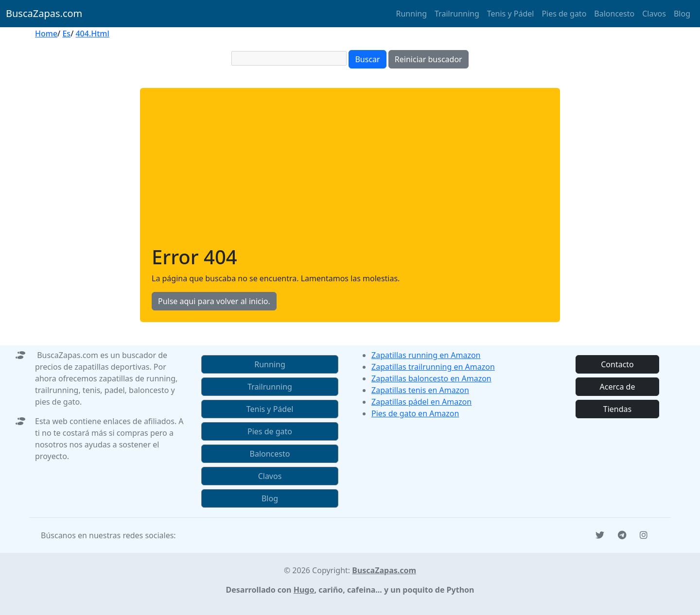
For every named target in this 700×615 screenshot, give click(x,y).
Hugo (304, 590)
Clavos (654, 14)
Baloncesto (614, 14)
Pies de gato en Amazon (415, 413)
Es (66, 34)
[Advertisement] (350, 172)
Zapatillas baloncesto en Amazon (431, 378)
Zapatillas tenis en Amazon (420, 390)
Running (411, 14)
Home (46, 34)
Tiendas (617, 409)
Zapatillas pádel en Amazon (421, 402)
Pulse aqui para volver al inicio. (214, 301)
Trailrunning (457, 14)
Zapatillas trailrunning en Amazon (433, 367)
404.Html (92, 34)
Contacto (617, 364)
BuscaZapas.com (44, 13)
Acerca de (618, 387)
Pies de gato (564, 14)
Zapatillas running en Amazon (426, 355)
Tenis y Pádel (511, 14)
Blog (682, 14)
